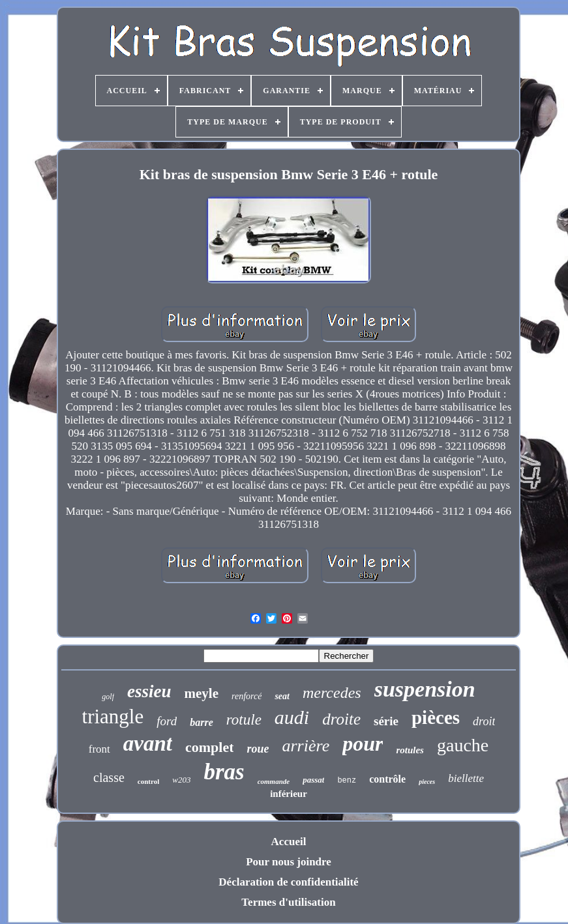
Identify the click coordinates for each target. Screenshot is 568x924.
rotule (244, 720)
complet (210, 747)
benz (347, 781)
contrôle (387, 779)
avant (148, 744)
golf (108, 697)
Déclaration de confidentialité (288, 882)
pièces (436, 717)
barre (202, 722)
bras (224, 772)
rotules (410, 750)
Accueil (289, 842)
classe (109, 777)
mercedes (332, 693)
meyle (202, 693)
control (148, 781)
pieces (427, 782)
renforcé (247, 696)
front (99, 749)
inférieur (289, 794)
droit (484, 721)
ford (167, 721)
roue (258, 749)
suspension (425, 689)
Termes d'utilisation (288, 902)
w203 (181, 780)
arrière (306, 746)
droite (341, 719)
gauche (463, 745)
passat (313, 780)
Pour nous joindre (289, 862)
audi (292, 717)
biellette (466, 778)
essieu (149, 691)
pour (363, 744)
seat (282, 696)
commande (274, 781)
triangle (113, 716)
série (386, 721)
